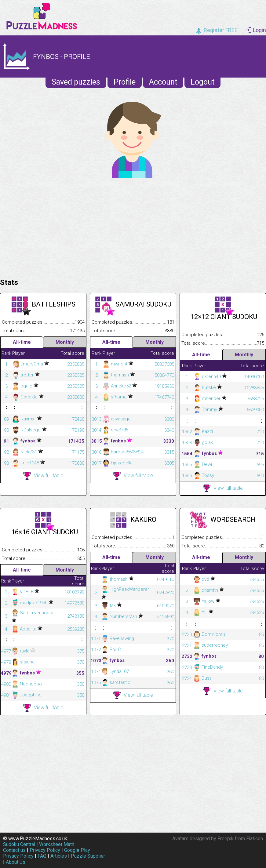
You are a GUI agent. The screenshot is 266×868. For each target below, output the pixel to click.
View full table (43, 476)
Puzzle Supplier (88, 856)
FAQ (42, 856)
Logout (202, 82)
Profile (125, 82)
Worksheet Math (57, 844)
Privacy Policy (45, 850)
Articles (59, 856)
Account (163, 82)
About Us (16, 862)
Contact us (14, 850)
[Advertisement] (133, 227)
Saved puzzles (76, 82)
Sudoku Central (19, 844)
